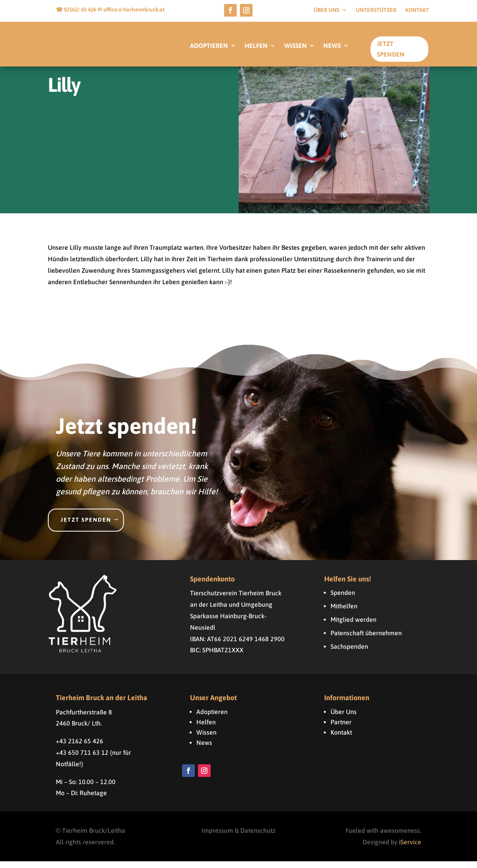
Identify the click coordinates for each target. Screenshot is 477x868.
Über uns (326, 10)
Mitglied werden (353, 626)
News (204, 749)
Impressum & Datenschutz (238, 837)
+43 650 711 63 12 (82, 759)
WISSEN (296, 46)
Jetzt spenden (86, 526)
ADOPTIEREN (209, 46)
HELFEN (256, 46)
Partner (341, 729)
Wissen (206, 739)
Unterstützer (376, 10)
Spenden (343, 599)
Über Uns (344, 718)
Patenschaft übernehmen (366, 640)
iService (410, 849)
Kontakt (417, 10)
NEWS (332, 46)
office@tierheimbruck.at (134, 9)
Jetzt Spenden (391, 49)
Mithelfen (344, 613)
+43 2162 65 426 (80, 748)
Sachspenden (349, 653)
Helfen (206, 729)
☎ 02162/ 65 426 (77, 9)
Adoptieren (212, 718)
